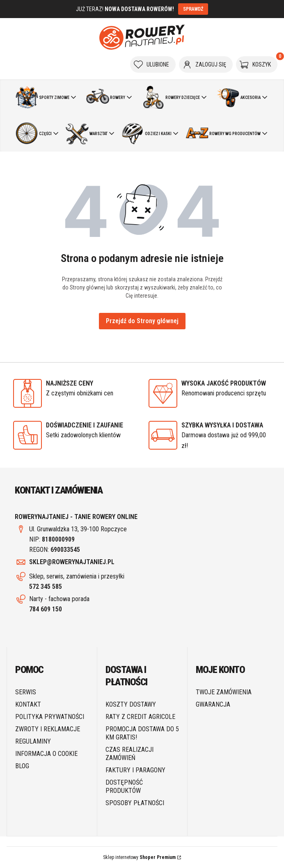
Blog (22, 766)
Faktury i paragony (135, 770)
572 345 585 (46, 587)
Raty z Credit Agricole (140, 717)
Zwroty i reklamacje (48, 729)
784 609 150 (46, 609)
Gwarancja (213, 704)
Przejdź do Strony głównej (142, 321)
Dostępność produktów (124, 786)
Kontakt (28, 704)
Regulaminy (33, 741)
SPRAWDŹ (193, 9)
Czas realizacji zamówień (129, 754)
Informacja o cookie (46, 754)
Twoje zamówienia (224, 692)
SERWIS (26, 692)
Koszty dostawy (131, 704)
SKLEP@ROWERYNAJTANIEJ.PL (72, 562)
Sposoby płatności (135, 803)
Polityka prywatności (50, 717)
